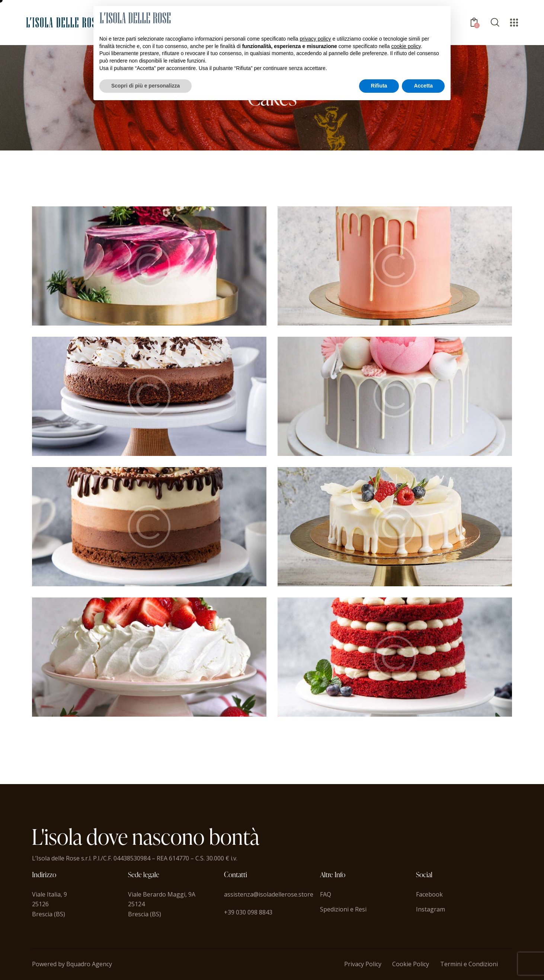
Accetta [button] (423, 86)
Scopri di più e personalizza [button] (145, 86)
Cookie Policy (411, 964)
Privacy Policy (363, 964)
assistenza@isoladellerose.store (269, 894)
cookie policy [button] (406, 46)
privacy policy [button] (316, 39)
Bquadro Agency (89, 964)
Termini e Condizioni (469, 964)
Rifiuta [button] (379, 86)
